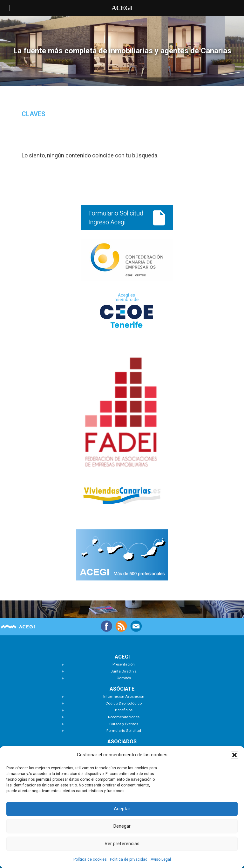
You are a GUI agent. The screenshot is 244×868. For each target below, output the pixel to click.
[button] (234, 755)
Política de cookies (90, 859)
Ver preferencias (122, 844)
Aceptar (122, 809)
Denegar (122, 826)
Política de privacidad (129, 859)
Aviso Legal (161, 859)
